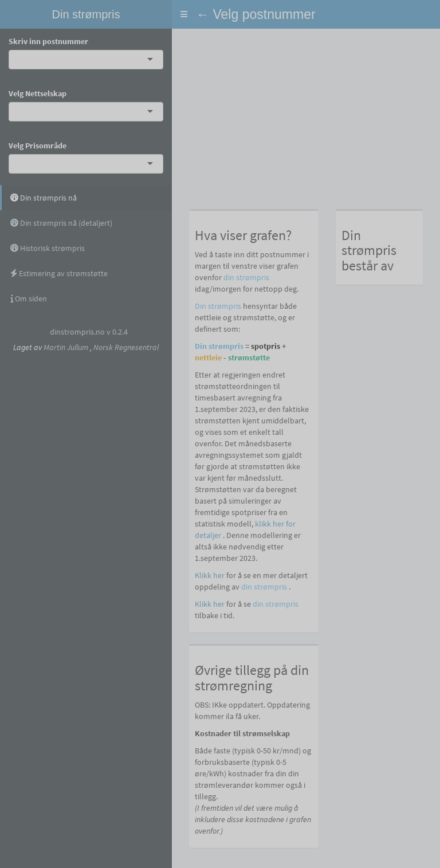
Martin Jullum (66, 347)
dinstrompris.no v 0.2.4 (89, 332)
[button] (184, 14)
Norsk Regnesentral (126, 347)
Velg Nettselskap (38, 93)
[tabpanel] (306, 448)
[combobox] (17, 60)
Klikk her (210, 575)
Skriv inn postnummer (48, 41)
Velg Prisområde (38, 146)
